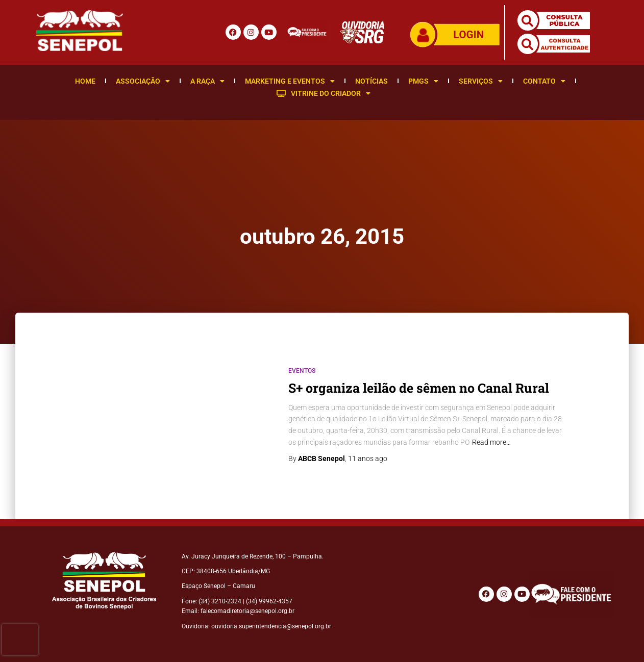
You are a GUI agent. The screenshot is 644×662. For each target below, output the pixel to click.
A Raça (207, 81)
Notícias (371, 81)
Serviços (481, 81)
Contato (544, 81)
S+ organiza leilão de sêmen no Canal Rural (419, 388)
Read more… (491, 442)
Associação (143, 81)
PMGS (423, 81)
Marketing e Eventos (290, 81)
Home (85, 81)
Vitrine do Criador (324, 93)
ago (368, 459)
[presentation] (20, 640)
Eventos (302, 371)
